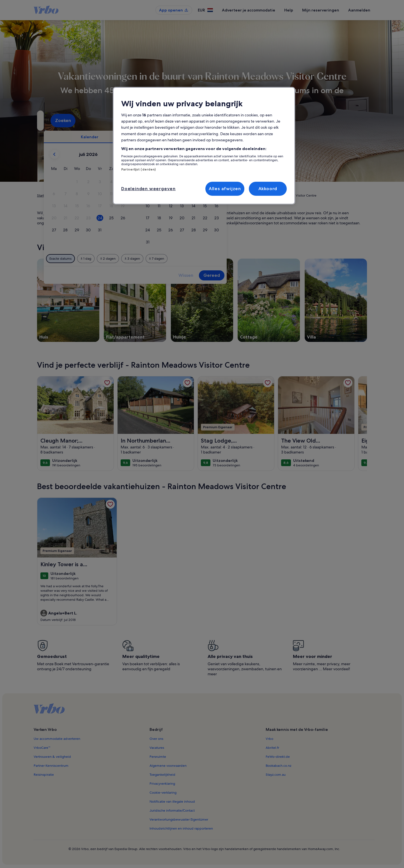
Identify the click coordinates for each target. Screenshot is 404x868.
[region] (204, 146)
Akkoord (268, 189)
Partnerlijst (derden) (138, 169)
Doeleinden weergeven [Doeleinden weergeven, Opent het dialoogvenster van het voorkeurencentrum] (148, 189)
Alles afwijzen (225, 189)
